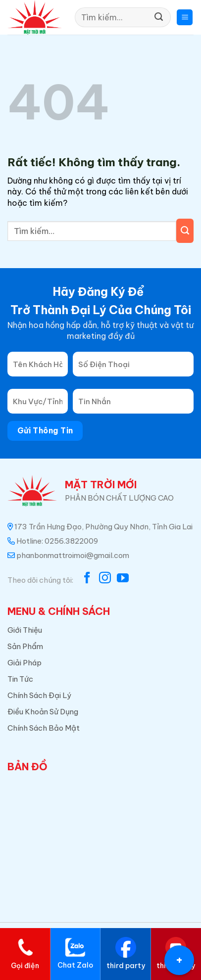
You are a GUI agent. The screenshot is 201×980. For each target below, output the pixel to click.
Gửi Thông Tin (45, 430)
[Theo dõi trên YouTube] (123, 579)
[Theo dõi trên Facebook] (87, 579)
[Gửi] (159, 17)
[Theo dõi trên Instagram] (105, 579)
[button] (185, 18)
